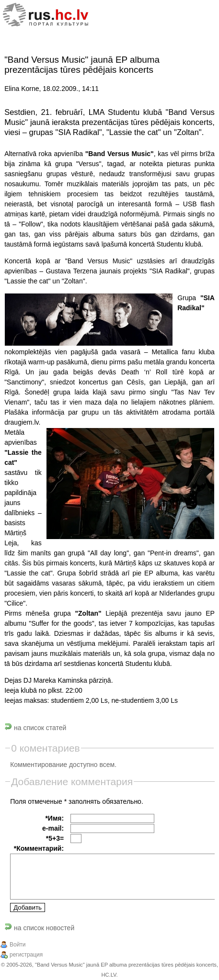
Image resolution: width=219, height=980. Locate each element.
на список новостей (39, 928)
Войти (18, 945)
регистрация (26, 955)
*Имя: (54, 818)
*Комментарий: (39, 848)
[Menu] (199, 16)
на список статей (35, 728)
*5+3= (55, 838)
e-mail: (53, 828)
